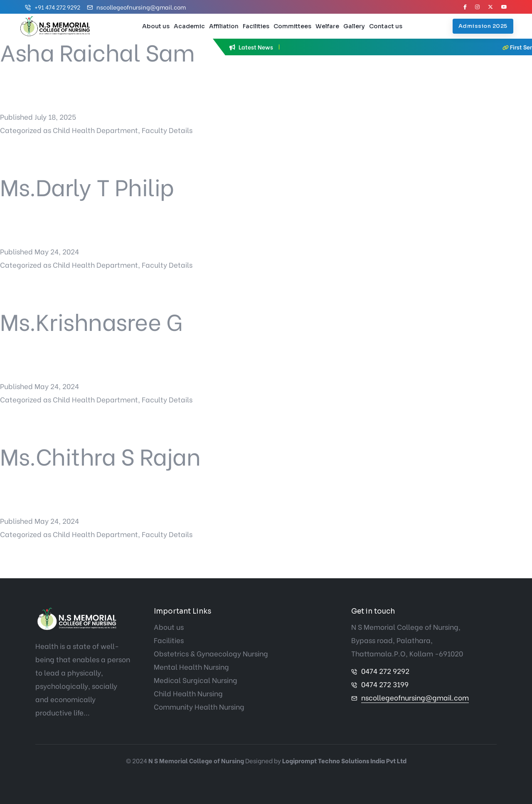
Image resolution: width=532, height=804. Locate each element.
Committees (292, 26)
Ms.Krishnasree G (91, 320)
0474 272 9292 (385, 671)
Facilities (256, 26)
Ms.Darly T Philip (87, 186)
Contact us (386, 26)
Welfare (327, 26)
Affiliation (224, 26)
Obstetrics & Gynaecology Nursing (211, 653)
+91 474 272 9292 (57, 7)
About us (156, 26)
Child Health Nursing (188, 693)
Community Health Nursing (199, 707)
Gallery (354, 26)
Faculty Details (167, 130)
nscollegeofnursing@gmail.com (141, 7)
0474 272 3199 (385, 684)
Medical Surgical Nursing (196, 680)
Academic (189, 26)
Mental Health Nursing (191, 667)
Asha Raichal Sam (97, 51)
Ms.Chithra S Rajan (100, 455)
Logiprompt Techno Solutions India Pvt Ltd (344, 760)
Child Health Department (95, 130)
